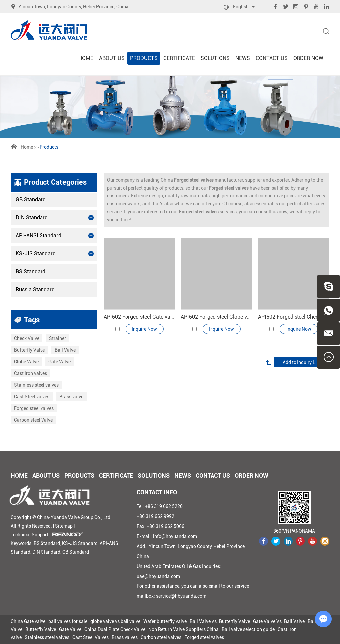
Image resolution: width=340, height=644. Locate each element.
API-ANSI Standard (55, 236)
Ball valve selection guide (248, 629)
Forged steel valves (34, 408)
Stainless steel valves (36, 385)
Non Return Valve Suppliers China (184, 629)
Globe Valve (26, 362)
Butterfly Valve (29, 350)
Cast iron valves (31, 373)
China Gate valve (28, 621)
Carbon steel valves (161, 637)
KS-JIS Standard (55, 254)
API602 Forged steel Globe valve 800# (216, 317)
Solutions (215, 58)
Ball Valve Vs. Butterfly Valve (220, 621)
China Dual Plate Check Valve (115, 629)
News (243, 58)
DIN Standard (55, 218)
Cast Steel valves (32, 397)
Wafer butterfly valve (165, 621)
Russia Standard (35, 289)
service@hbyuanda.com (181, 596)
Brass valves (125, 637)
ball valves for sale (68, 621)
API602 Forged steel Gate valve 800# (139, 317)
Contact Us (272, 58)
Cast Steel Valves (90, 637)
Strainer (58, 338)
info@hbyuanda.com (175, 536)
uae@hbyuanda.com (158, 576)
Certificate (179, 58)
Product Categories (55, 182)
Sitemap (64, 526)
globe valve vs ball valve (115, 621)
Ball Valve (65, 350)
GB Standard (31, 200)
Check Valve (27, 338)
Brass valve (71, 397)
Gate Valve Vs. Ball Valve (279, 621)
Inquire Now (144, 329)
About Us (112, 58)
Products (144, 58)
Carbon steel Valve (33, 420)
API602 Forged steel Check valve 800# (294, 317)
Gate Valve (60, 362)
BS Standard (31, 271)
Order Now (308, 58)
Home (86, 58)
